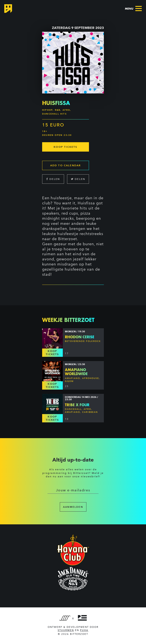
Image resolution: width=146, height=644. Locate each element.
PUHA (84, 630)
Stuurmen (66, 630)
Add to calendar (66, 165)
